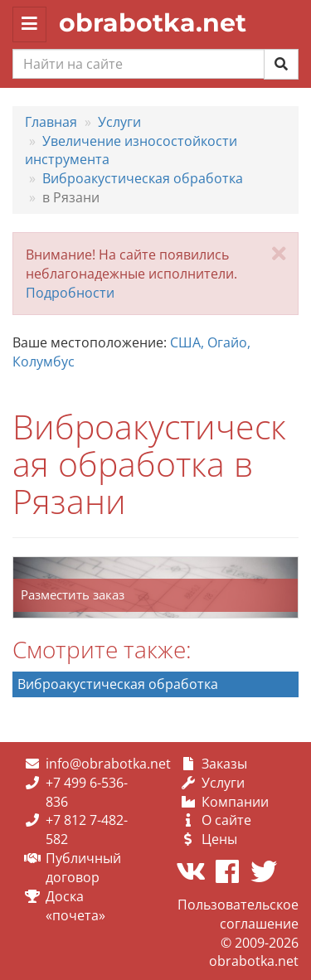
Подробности (70, 293)
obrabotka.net (153, 23)
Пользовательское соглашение (238, 914)
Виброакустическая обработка (118, 684)
